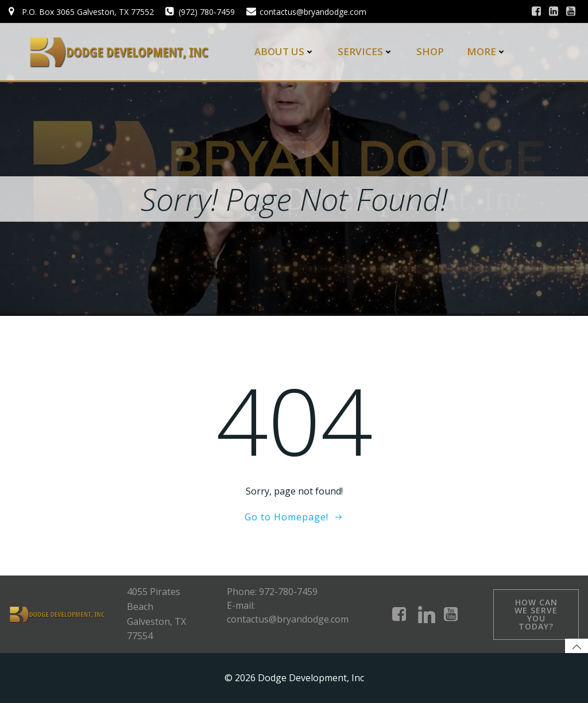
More (487, 51)
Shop (430, 51)
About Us (285, 51)
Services (365, 51)
